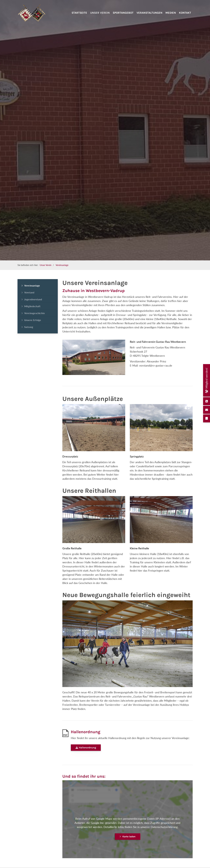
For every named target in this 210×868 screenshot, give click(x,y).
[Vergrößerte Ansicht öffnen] (94, 428)
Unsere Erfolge (33, 320)
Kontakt (185, 16)
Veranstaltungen (149, 16)
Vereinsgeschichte (35, 313)
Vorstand (29, 292)
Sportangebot (123, 16)
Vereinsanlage (62, 265)
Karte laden (129, 836)
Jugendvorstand (33, 299)
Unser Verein (100, 16)
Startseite (79, 16)
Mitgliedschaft (32, 306)
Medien (171, 16)
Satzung (29, 327)
